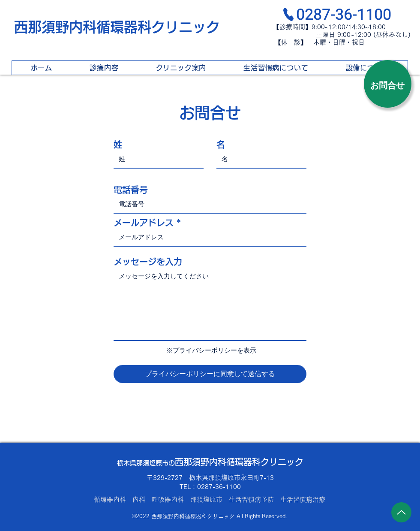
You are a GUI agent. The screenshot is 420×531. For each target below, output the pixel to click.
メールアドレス (144, 223)
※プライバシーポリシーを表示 (211, 350)
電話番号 (131, 190)
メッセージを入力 (148, 262)
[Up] (401, 512)
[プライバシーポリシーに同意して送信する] (210, 374)
